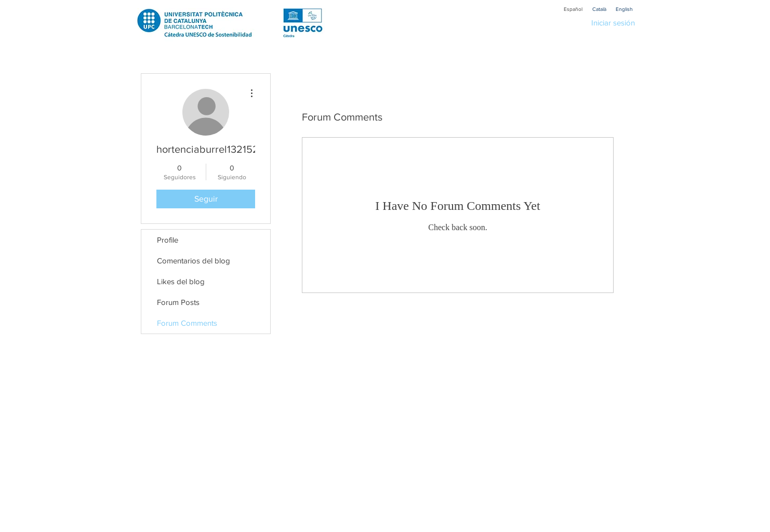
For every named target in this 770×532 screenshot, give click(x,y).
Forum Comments (187, 323)
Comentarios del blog (194, 261)
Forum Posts (178, 302)
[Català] (599, 9)
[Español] (573, 9)
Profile (168, 240)
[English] (624, 9)
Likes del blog (181, 281)
